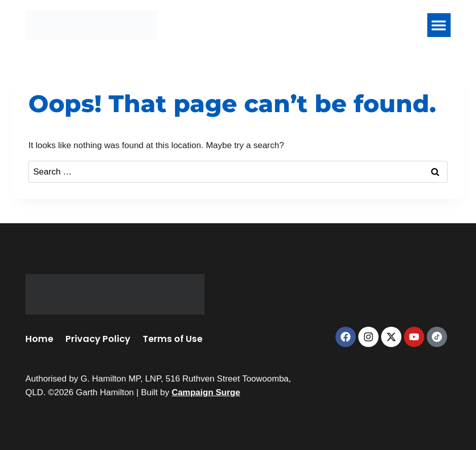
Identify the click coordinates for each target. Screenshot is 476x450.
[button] (439, 25)
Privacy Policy (98, 339)
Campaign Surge (206, 392)
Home (39, 339)
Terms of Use (173, 339)
